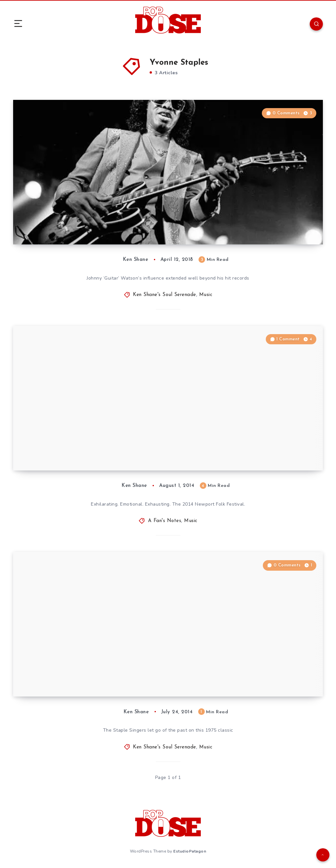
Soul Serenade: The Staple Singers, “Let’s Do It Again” (103, 672)
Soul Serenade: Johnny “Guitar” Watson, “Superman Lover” (109, 220)
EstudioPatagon (190, 851)
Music (206, 295)
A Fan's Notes (165, 521)
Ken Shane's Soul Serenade (165, 295)
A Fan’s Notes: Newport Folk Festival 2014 (96, 451)
